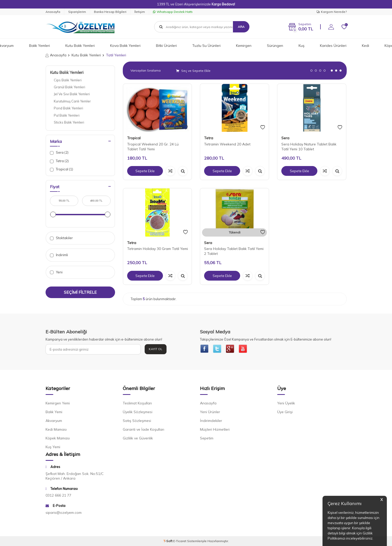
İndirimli (59, 255)
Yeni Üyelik (286, 404)
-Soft (168, 542)
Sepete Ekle (145, 171)
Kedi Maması (56, 431)
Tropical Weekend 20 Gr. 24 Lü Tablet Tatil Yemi (153, 147)
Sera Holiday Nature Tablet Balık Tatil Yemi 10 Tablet (309, 147)
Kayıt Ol (156, 349)
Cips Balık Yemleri (68, 80)
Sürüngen (275, 46)
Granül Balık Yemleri (69, 87)
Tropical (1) (62, 169)
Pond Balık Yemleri (68, 108)
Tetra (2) (59, 161)
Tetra (209, 138)
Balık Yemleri (40, 46)
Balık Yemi (54, 413)
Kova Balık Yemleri (125, 46)
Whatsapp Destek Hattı (173, 12)
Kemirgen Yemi (58, 404)
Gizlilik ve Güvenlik (138, 439)
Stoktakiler (61, 238)
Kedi (365, 46)
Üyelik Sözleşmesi (138, 413)
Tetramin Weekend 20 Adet (227, 144)
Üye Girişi (285, 413)
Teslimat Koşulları (137, 404)
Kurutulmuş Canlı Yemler (72, 101)
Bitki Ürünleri (166, 46)
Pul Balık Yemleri (67, 115)
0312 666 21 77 (58, 497)
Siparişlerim (77, 12)
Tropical (134, 138)
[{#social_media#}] (205, 349)
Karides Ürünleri (333, 46)
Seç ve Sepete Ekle (193, 71)
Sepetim (207, 439)
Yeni (56, 272)
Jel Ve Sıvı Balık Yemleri (72, 94)
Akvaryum (54, 422)
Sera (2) (59, 153)
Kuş (302, 46)
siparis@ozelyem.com (64, 514)
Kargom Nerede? (332, 12)
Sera (285, 138)
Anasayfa (53, 12)
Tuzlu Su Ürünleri (206, 46)
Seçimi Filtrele (80, 292)
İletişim (140, 12)
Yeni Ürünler (210, 413)
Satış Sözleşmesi (137, 422)
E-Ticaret (180, 542)
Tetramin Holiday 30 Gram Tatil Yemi (158, 249)
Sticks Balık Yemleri (69, 122)
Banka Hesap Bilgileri (110, 12)
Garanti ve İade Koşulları (143, 431)
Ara (241, 27)
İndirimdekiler (211, 422)
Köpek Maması (58, 439)
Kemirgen (244, 46)
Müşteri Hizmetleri (215, 431)
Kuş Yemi (53, 448)
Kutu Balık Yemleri (80, 46)
